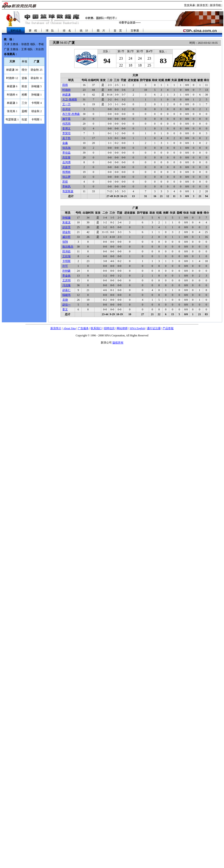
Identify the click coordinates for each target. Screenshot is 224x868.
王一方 (66, 104)
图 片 (101, 31)
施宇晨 (66, 119)
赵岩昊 (66, 227)
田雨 (65, 85)
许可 (65, 266)
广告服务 (83, 328)
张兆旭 (66, 148)
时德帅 (66, 90)
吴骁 (65, 300)
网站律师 (122, 328)
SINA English (137, 328)
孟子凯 (66, 138)
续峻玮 (66, 295)
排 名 (67, 31)
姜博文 (66, 128)
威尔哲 (66, 237)
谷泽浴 (66, 109)
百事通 (135, 31)
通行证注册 (154, 328)
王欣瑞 (66, 256)
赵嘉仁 (66, 290)
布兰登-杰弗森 (71, 114)
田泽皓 (66, 251)
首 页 (118, 31)
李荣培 (66, 133)
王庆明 (66, 280)
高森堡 (66, 167)
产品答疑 (168, 328)
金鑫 (65, 143)
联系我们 (96, 328)
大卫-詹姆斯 (70, 99)
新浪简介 (56, 328)
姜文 (65, 309)
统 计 (84, 31)
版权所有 (118, 343)
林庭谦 (66, 95)
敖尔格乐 (68, 247)
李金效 (66, 276)
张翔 (65, 242)
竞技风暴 (190, 5)
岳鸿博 (66, 162)
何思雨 (66, 124)
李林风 (66, 186)
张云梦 (66, 177)
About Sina (69, 328)
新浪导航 (215, 5)
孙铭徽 (66, 218)
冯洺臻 (66, 285)
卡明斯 (66, 261)
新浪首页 (202, 5)
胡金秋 (66, 232)
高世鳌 (66, 157)
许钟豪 (66, 271)
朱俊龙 (66, 222)
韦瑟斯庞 (68, 191)
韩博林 (66, 172)
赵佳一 (66, 305)
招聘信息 (109, 328)
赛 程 (33, 31)
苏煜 (65, 182)
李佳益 (66, 153)
